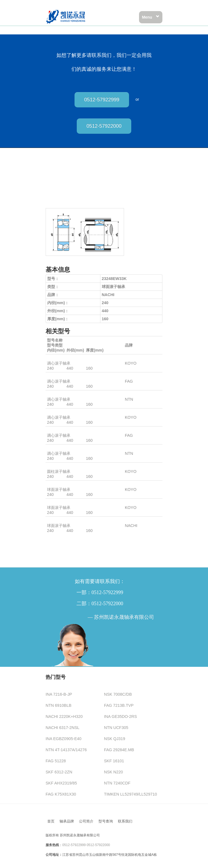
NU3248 (54, 466)
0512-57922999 (102, 100)
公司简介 (86, 821)
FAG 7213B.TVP (119, 705)
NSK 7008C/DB (118, 694)
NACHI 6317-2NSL (63, 728)
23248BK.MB (59, 376)
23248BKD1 (58, 394)
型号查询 (106, 821)
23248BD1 (56, 448)
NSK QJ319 (115, 739)
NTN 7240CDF (117, 783)
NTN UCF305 (116, 728)
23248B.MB (57, 430)
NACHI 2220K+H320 (64, 716)
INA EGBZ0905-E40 (64, 739)
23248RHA (57, 503)
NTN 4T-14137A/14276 (66, 750)
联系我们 (125, 821)
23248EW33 (58, 521)
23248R (54, 485)
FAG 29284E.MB (119, 750)
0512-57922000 (104, 126)
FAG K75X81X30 (61, 794)
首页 (51, 821)
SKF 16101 (114, 761)
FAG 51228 (56, 761)
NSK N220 (113, 772)
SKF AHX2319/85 (61, 783)
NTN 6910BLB (59, 705)
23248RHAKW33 (62, 358)
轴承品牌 (67, 821)
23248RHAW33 (61, 412)
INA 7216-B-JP (59, 694)
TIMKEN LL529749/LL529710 (130, 794)
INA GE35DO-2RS (120, 716)
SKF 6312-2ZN (59, 772)
